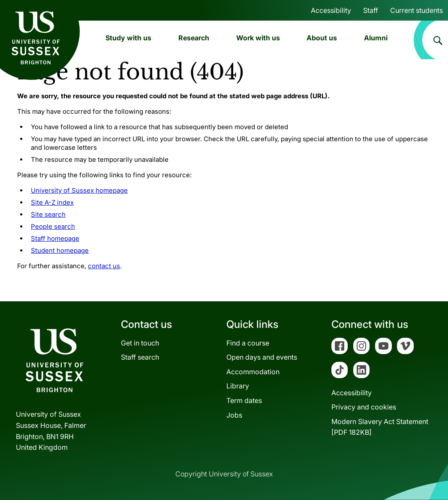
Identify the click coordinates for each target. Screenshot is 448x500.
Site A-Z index (52, 202)
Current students (416, 10)
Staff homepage (55, 238)
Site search (48, 214)
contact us (104, 266)
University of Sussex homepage (79, 190)
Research (194, 38)
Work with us (258, 38)
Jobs (234, 415)
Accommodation (253, 372)
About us (322, 38)
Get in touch (140, 343)
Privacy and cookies (364, 407)
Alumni (376, 38)
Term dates (244, 400)
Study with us (128, 38)
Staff (371, 10)
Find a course (248, 343)
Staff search (140, 357)
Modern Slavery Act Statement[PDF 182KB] (380, 427)
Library (238, 386)
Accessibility (331, 10)
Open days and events (262, 357)
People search (53, 226)
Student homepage (60, 250)
